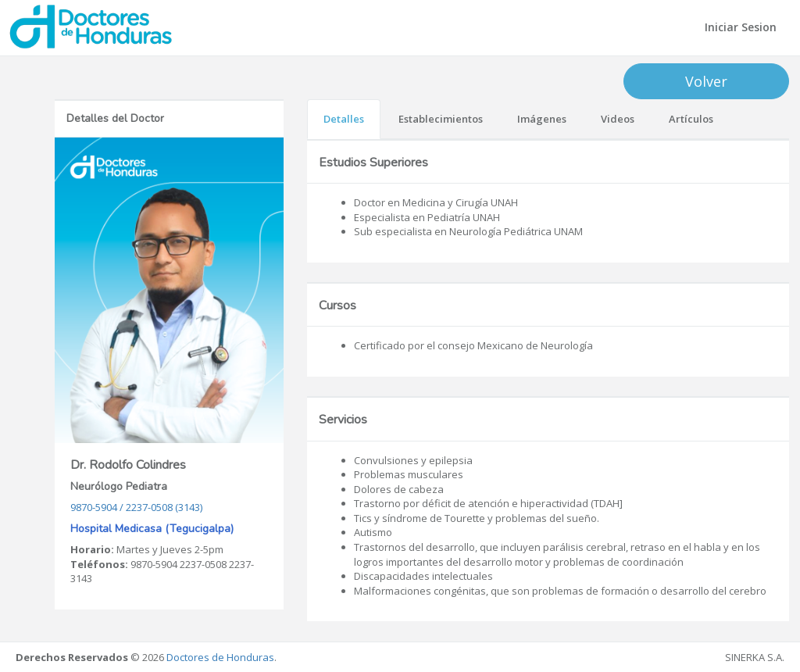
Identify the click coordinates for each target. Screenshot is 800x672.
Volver (706, 81)
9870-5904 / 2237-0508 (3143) (136, 507)
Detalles (344, 119)
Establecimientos (441, 119)
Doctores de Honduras (220, 657)
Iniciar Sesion (741, 27)
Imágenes (542, 119)
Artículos (691, 119)
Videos (618, 119)
